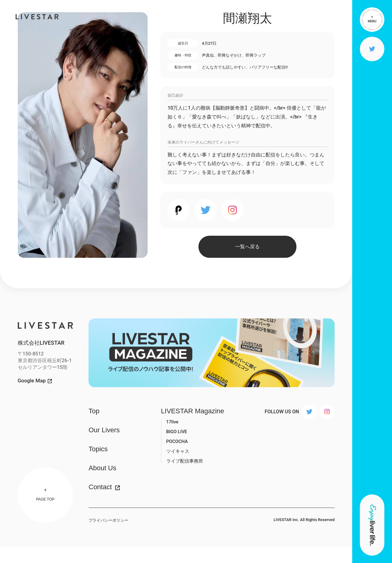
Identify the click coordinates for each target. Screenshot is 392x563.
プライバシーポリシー (108, 520)
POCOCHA (177, 441)
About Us (102, 468)
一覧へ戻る (247, 247)
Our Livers (104, 430)
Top (94, 411)
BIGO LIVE (177, 432)
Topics (98, 449)
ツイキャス (178, 451)
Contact (100, 487)
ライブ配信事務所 (185, 461)
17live (172, 422)
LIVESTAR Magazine (193, 411)
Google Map (32, 381)
